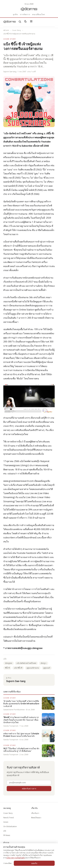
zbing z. (44, 663)
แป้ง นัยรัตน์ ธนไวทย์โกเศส (26, 663)
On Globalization (10, 826)
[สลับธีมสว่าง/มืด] (26, 22)
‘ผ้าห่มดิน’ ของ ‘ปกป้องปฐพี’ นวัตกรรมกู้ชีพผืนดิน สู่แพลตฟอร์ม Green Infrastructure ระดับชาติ (21, 704)
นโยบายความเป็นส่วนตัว (16, 858)
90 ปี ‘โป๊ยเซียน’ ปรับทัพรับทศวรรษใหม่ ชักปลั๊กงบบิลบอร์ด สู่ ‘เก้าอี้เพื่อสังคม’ (21, 750)
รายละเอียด (7, 863)
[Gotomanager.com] (29, 9)
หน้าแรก (6, 30)
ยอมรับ (34, 863)
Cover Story (17, 30)
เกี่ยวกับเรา (35, 813)
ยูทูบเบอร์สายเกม (33, 668)
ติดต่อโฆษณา (36, 818)
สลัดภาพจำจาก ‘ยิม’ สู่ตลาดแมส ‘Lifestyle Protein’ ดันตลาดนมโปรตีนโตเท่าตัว (21, 735)
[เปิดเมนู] (31, 22)
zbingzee (9, 663)
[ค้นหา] (20, 22)
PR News (7, 835)
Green (6, 822)
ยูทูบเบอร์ (47, 668)
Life (5, 831)
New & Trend (9, 818)
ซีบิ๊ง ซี (7, 668)
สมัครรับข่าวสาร (29, 789)
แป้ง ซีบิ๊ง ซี (18, 668)
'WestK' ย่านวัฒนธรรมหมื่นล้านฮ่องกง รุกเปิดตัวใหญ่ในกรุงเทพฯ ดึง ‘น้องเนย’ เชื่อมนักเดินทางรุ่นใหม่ (21, 720)
